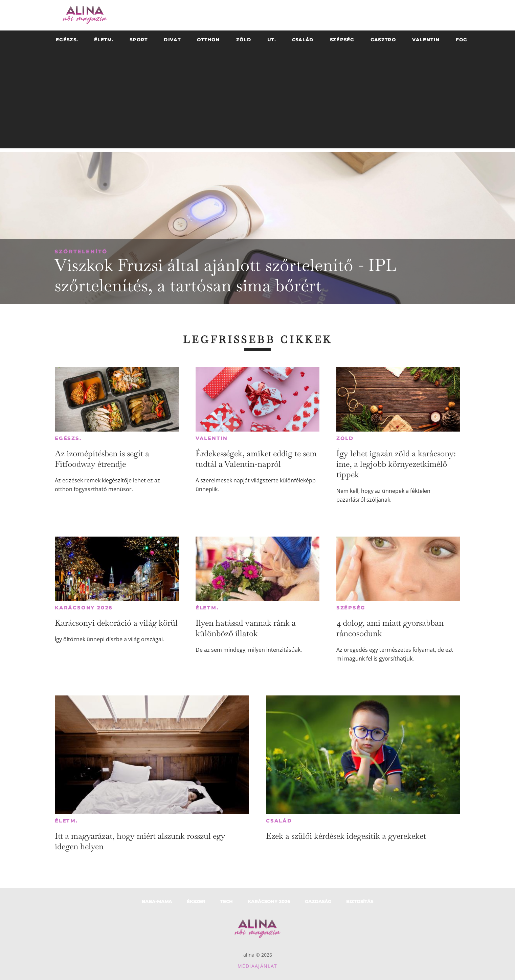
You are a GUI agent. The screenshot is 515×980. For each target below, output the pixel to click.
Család (279, 821)
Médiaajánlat (257, 966)
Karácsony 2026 (84, 608)
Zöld (345, 438)
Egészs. (68, 438)
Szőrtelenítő (81, 252)
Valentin (212, 438)
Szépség (351, 608)
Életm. (207, 608)
